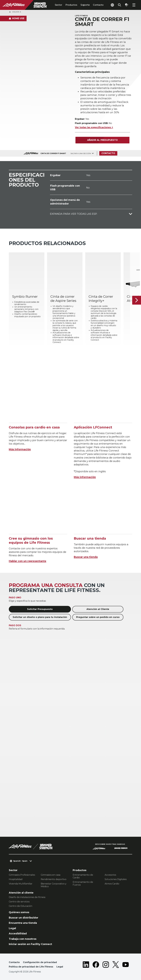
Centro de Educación (21, 906)
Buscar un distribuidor (24, 918)
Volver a (15, 12)
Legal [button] (60, 967)
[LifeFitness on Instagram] (106, 965)
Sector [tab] (58, 5)
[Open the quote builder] (127, 5)
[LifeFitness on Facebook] (96, 965)
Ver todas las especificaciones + (94, 127)
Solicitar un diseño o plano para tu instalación (40, 617)
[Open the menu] (134, 5)
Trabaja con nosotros (23, 939)
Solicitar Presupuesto (40, 609)
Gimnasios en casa (51, 875)
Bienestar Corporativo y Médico (54, 885)
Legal (12, 928)
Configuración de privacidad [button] (40, 962)
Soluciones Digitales (116, 879)
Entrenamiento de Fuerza (83, 883)
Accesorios (110, 875)
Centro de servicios (19, 902)
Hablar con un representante (28, 561)
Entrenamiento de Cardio (83, 876)
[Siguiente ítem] (137, 300)
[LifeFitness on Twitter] (116, 965)
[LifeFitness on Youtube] (126, 965)
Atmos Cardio (112, 884)
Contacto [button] (14, 962)
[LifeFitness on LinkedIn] (86, 965)
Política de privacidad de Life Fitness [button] (31, 967)
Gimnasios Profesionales (22, 875)
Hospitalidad (16, 879)
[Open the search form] (120, 5)
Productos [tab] (71, 5)
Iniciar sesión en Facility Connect (30, 944)
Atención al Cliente (98, 609)
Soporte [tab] (85, 5)
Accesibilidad (18, 934)
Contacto (98, 5)
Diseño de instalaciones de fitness (27, 897)
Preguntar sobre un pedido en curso (98, 617)
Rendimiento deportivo (54, 879)
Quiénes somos (19, 912)
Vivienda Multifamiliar (21, 884)
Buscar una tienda (86, 557)
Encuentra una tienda (23, 923)
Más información (20, 449)
